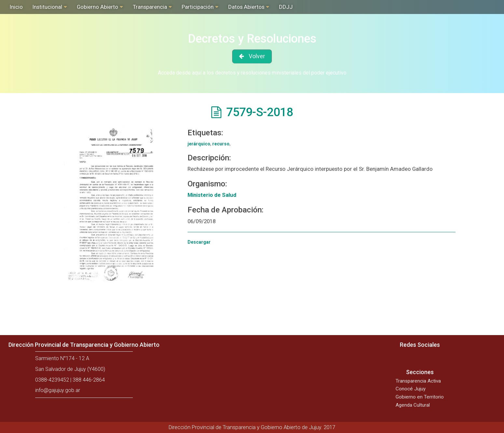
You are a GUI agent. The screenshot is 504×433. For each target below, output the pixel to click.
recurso (221, 144)
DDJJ (286, 7)
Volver (257, 56)
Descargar (199, 242)
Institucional (47, 7)
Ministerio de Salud (212, 195)
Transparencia (150, 7)
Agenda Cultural (413, 405)
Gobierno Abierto (98, 7)
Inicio (16, 7)
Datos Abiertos (246, 7)
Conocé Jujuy (411, 389)
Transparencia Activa (418, 381)
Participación (198, 7)
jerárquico (199, 144)
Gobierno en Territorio (420, 397)
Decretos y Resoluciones (252, 39)
